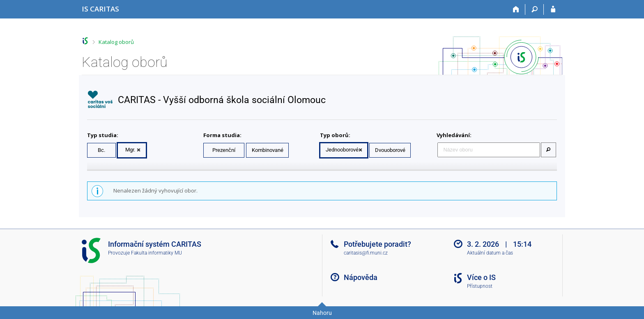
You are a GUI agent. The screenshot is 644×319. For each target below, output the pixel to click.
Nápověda (361, 277)
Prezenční (224, 150)
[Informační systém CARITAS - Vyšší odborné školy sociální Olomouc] (100, 9)
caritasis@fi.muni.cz (366, 253)
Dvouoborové (390, 150)
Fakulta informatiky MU (156, 253)
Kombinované (268, 150)
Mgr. (130, 150)
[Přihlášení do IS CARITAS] (553, 9)
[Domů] (516, 9)
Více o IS (481, 277)
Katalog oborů (116, 42)
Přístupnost (480, 286)
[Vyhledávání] (535, 9)
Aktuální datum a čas (490, 253)
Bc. (101, 150)
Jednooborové (342, 150)
